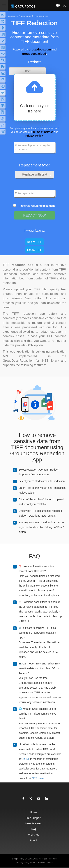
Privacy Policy (34, 136)
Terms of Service (43, 132)
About (34, 840)
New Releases (34, 823)
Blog (34, 829)
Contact (49, 863)
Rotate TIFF (35, 250)
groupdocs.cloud (34, 54)
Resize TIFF (34, 242)
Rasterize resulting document (37, 206)
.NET (34, 778)
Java (41, 778)
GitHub (26, 759)
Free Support (34, 818)
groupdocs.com (40, 49)
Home (34, 812)
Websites (34, 835)
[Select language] (56, 6)
